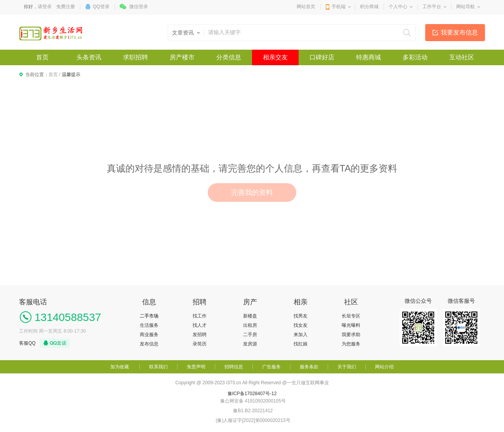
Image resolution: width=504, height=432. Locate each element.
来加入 (301, 335)
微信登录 (139, 7)
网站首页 (306, 7)
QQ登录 (101, 7)
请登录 (45, 7)
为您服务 (351, 344)
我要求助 (351, 335)
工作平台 (432, 7)
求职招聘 (136, 57)
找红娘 (301, 344)
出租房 (250, 325)
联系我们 (158, 367)
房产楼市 (182, 57)
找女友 (301, 325)
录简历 (200, 344)
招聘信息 (234, 367)
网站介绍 (384, 367)
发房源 (250, 344)
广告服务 (271, 367)
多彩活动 (415, 57)
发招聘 (200, 335)
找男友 (301, 316)
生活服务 (149, 325)
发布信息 (149, 344)
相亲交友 (275, 57)
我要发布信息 (459, 32)
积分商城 (369, 7)
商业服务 (149, 335)
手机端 (339, 7)
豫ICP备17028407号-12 (252, 394)
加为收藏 (120, 367)
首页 (42, 57)
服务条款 (309, 367)
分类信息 (229, 57)
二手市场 (149, 316)
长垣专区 (351, 316)
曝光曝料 (351, 325)
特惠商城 (368, 57)
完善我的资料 (252, 193)
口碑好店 (322, 57)
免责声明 (196, 367)
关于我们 (347, 367)
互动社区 (462, 57)
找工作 (200, 316)
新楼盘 (250, 316)
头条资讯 (89, 57)
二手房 (250, 335)
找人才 (200, 325)
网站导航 (466, 7)
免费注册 (66, 7)
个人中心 (398, 7)
